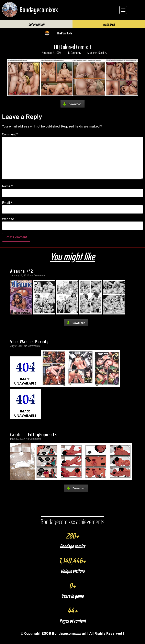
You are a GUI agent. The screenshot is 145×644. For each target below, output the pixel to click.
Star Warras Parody (29, 348)
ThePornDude (64, 40)
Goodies (102, 59)
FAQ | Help (116, 22)
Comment (10, 141)
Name (7, 193)
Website (8, 226)
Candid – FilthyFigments (34, 441)
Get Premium (36, 31)
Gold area (109, 31)
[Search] (84, 23)
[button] (123, 10)
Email (7, 210)
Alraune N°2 (22, 278)
